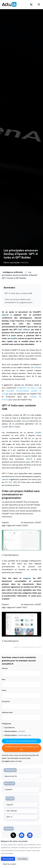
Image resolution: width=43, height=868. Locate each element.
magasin (27, 578)
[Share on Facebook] (22, 835)
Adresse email (7, 712)
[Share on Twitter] (13, 835)
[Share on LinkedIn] (30, 835)
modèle (14, 338)
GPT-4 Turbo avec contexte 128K (18, 293)
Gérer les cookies (9, 864)
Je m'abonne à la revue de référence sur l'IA (21, 748)
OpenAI (5, 315)
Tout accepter (8, 859)
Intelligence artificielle (13, 272)
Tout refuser (22, 859)
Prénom (5, 668)
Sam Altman (24, 330)
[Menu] (39, 4)
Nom (4, 679)
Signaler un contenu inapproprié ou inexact (28, 647)
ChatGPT (9, 790)
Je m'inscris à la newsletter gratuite (21, 741)
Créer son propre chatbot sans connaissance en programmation (19, 301)
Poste (4, 690)
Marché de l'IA (11, 776)
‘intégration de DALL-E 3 (28, 388)
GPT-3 (7, 482)
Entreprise (6, 701)
